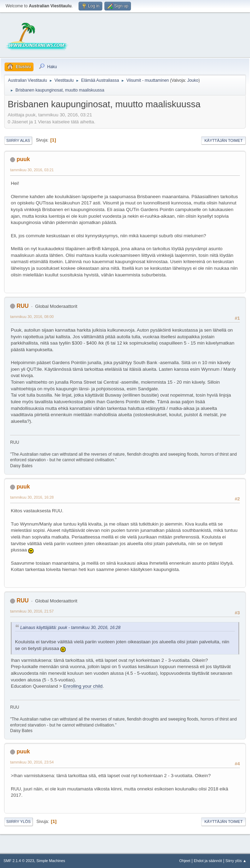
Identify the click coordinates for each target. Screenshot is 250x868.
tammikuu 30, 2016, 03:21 (32, 170)
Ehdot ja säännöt (208, 861)
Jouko (193, 80)
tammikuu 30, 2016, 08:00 (32, 317)
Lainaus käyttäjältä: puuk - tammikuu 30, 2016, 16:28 (70, 628)
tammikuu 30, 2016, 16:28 (32, 497)
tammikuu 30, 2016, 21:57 (32, 611)
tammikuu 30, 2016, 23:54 (32, 762)
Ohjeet (185, 861)
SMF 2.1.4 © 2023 (19, 861)
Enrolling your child (83, 686)
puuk (23, 159)
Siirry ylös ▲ (236, 861)
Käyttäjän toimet (223, 140)
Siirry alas (18, 140)
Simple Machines (51, 861)
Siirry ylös (19, 822)
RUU (23, 306)
